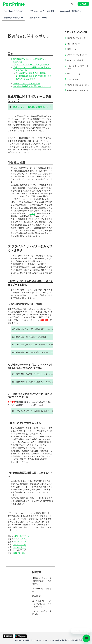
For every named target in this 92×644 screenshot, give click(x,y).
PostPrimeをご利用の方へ (14, 11)
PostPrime (20, 640)
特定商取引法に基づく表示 (78, 85)
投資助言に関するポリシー (78, 38)
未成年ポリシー (73, 79)
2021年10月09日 (22, 536)
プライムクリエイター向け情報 (42, 11)
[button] (72, 4)
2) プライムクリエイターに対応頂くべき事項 (30, 65)
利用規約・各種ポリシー (13, 18)
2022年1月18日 (20, 542)
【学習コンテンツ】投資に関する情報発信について (42, 581)
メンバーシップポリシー (77, 55)
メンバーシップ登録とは (42, 590)
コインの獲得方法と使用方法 (42, 613)
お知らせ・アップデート (38, 18)
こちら (32, 213)
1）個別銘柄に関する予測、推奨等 (31, 73)
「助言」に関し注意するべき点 (27, 84)
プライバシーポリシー (76, 74)
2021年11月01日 (20, 539)
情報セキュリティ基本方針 (78, 90)
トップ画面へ (83, 4)
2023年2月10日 (20, 544)
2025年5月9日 (19, 553)
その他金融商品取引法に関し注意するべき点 (32, 86)
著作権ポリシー (39, 596)
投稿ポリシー (73, 49)
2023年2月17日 (20, 547)
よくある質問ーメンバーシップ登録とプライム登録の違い (42, 604)
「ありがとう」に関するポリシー (78, 67)
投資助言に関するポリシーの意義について (29, 59)
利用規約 (29, 640)
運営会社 (79, 640)
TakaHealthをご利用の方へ (70, 11)
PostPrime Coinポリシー (77, 60)
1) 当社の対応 (16, 62)
